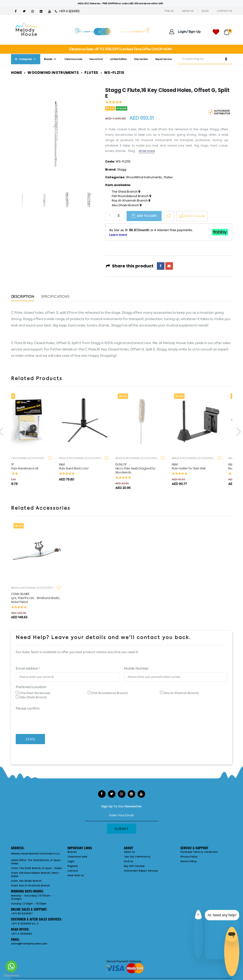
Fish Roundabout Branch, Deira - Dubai (36, 875)
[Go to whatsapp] (11, 966)
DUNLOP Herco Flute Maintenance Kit (29, 466)
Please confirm (28, 708)
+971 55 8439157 (22, 914)
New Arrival (96, 59)
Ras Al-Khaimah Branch (131, 201)
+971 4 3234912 (67, 11)
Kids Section (141, 59)
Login (71, 861)
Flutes (91, 73)
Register (73, 866)
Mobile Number (136, 668)
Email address (28, 668)
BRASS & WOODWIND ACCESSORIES (32, 458)
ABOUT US (188, 11)
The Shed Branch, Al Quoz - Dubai (37, 862)
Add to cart (147, 216)
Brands (48, 59)
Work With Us (76, 875)
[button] (228, 30)
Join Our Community (137, 857)
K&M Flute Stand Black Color (82, 466)
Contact (73, 871)
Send (30, 739)
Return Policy (189, 861)
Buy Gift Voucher (134, 866)
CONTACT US (225, 11)
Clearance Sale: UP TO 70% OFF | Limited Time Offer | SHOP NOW (120, 49)
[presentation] (238, 432)
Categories (23, 59)
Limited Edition (118, 59)
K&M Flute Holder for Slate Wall (197, 466)
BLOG (205, 11)
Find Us (128, 861)
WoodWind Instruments (53, 73)
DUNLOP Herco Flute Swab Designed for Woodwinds (144, 468)
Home (17, 73)
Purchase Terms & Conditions (199, 852)
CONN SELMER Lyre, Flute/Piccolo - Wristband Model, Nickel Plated (36, 598)
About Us (129, 852)
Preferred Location (31, 687)
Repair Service (163, 59)
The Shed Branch (126, 192)
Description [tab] (23, 297)
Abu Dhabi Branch (127, 205)
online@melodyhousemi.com (29, 944)
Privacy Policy (189, 857)
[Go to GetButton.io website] (11, 975)
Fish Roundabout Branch (131, 196)
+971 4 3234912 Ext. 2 (25, 924)
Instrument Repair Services (141, 871)
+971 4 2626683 (22, 934)
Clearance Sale (73, 59)
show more (147, 151)
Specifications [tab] (55, 297)
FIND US (169, 11)
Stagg (122, 169)
